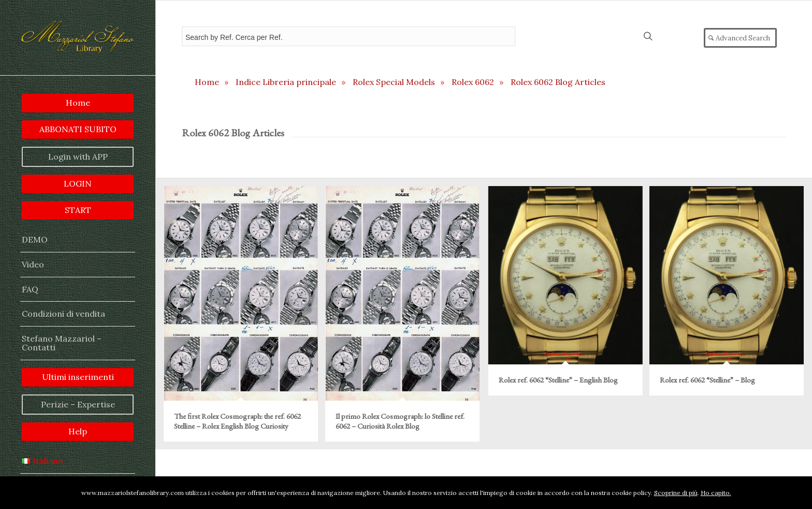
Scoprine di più (676, 493)
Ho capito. (716, 493)
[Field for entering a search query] (349, 36)
